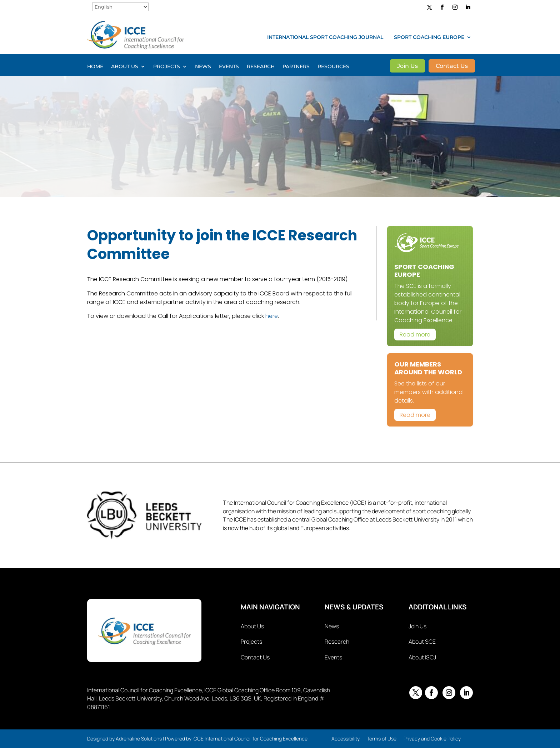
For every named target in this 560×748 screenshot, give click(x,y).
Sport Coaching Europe (429, 38)
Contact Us (452, 66)
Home (95, 67)
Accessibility (346, 739)
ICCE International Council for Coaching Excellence (250, 739)
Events (229, 67)
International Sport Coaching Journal (325, 38)
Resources (333, 67)
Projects (167, 67)
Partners (296, 67)
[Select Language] (120, 7)
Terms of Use (382, 739)
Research (261, 67)
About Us (125, 67)
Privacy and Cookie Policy (432, 739)
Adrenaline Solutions (139, 739)
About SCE (422, 642)
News (203, 67)
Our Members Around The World (428, 368)
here (272, 316)
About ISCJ (422, 657)
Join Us (407, 66)
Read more (415, 335)
